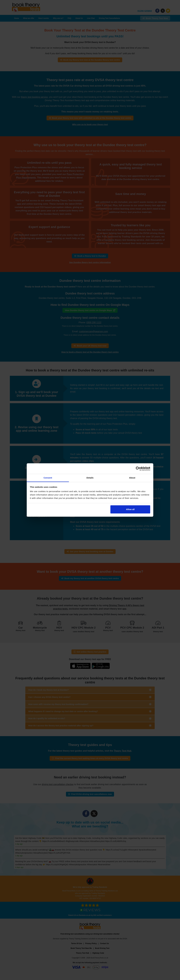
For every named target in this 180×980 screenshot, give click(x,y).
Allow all (130, 509)
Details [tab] (90, 478)
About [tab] (132, 478)
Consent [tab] (48, 478)
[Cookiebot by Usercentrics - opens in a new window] (138, 469)
